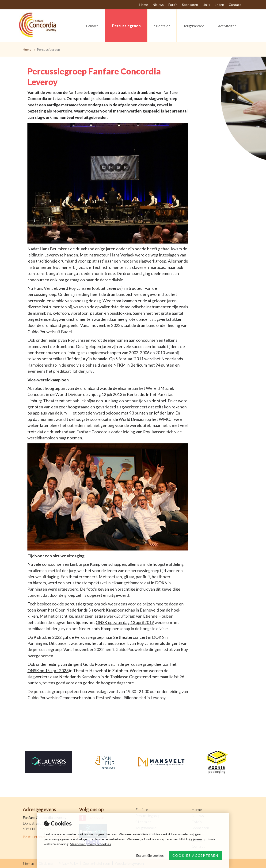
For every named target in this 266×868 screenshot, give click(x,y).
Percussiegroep (48, 49)
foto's (92, 589)
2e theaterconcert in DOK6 (139, 637)
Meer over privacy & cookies (90, 844)
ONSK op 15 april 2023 (48, 671)
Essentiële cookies (150, 855)
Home (27, 49)
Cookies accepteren (195, 855)
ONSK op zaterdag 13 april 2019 (125, 622)
